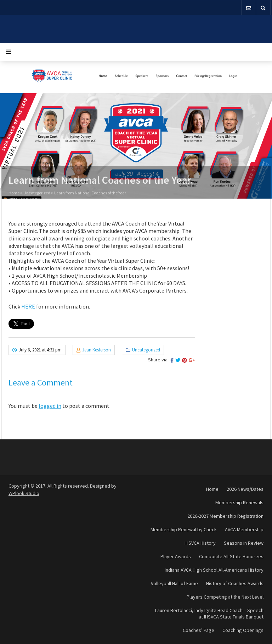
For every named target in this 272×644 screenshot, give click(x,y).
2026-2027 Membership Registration (225, 516)
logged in (50, 406)
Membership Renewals (239, 503)
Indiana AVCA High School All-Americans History (214, 570)
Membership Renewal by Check (184, 529)
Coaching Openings (243, 630)
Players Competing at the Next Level (225, 597)
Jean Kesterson (97, 350)
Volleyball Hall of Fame (174, 583)
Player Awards (176, 556)
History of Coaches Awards (235, 583)
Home (14, 193)
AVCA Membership (244, 529)
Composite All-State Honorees (231, 556)
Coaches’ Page (199, 630)
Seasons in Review (244, 543)
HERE (28, 306)
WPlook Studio (24, 493)
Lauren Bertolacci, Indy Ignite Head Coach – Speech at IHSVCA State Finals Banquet (209, 614)
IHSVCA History (200, 543)
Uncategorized (37, 193)
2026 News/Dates (245, 489)
